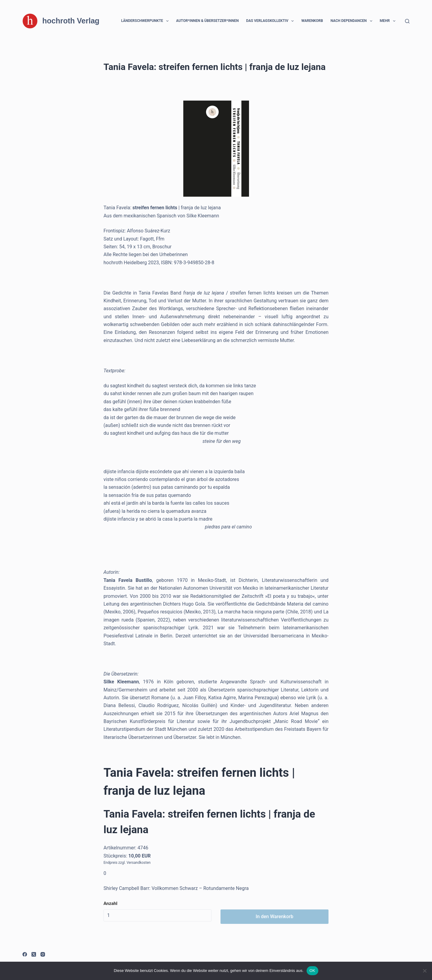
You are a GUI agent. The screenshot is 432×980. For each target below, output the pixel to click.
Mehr (389, 21)
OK (312, 971)
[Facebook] (25, 954)
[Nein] (424, 971)
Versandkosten (139, 863)
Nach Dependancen (353, 21)
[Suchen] (407, 21)
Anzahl (110, 903)
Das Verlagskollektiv (271, 21)
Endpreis (110, 863)
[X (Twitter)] (34, 954)
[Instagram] (43, 954)
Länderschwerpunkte (146, 21)
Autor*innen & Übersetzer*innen (207, 21)
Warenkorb (312, 21)
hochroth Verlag (71, 21)
